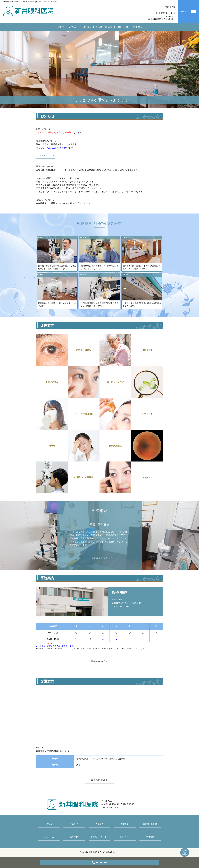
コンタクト (125, 838)
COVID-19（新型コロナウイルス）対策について (58, 179)
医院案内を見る (99, 663)
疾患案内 (74, 838)
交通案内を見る (99, 781)
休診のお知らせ (43, 129)
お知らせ (74, 825)
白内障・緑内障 (104, 27)
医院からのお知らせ (45, 167)
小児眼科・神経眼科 (99, 838)
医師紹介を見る (99, 559)
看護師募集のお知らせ (46, 141)
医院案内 (73, 27)
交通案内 (138, 27)
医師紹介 (87, 27)
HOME (60, 27)
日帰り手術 (123, 27)
